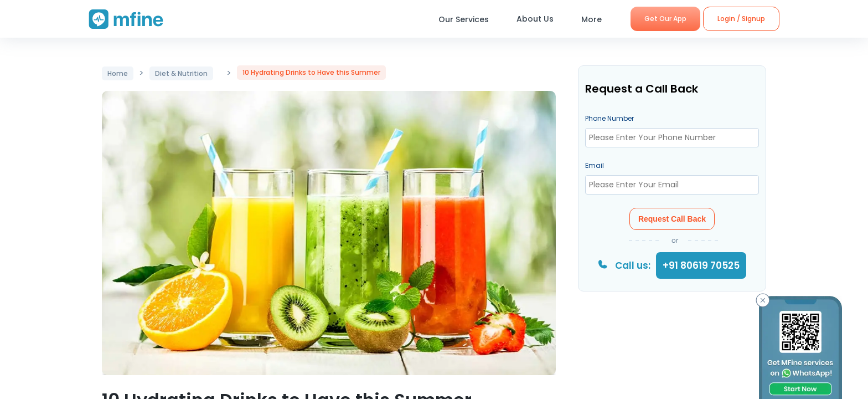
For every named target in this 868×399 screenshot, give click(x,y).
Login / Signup (741, 19)
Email (595, 165)
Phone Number (609, 118)
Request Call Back (672, 219)
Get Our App (665, 19)
